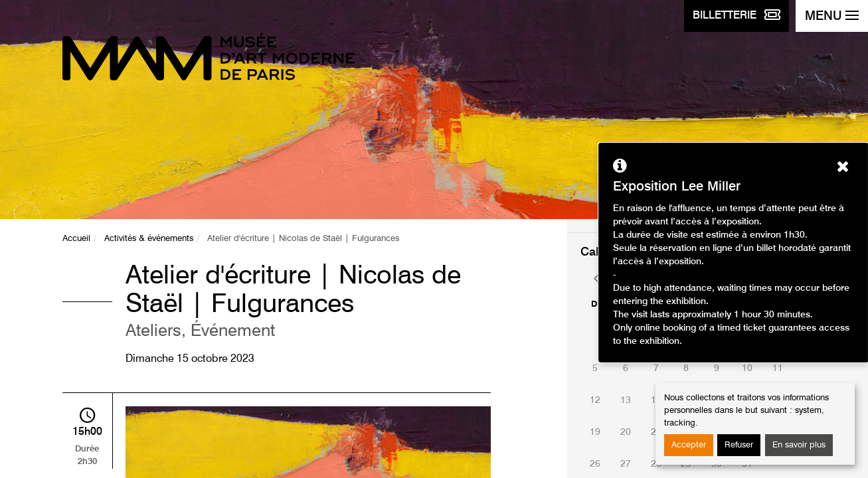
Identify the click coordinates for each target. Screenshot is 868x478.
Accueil (76, 239)
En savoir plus (799, 445)
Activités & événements (149, 239)
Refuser (739, 445)
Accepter (689, 445)
